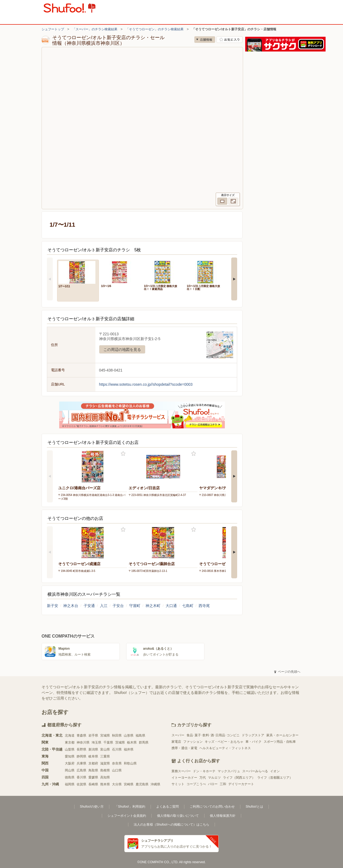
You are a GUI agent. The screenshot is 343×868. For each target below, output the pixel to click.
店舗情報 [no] (205, 40)
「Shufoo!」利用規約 (130, 807)
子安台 (118, 606)
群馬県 (144, 742)
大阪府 (70, 763)
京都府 (93, 763)
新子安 (53, 606)
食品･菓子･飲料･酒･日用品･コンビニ (213, 735)
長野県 (81, 749)
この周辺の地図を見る (122, 350)
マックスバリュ (229, 771)
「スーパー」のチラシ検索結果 (95, 29)
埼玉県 (96, 742)
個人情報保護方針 (223, 816)
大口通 (171, 606)
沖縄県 (155, 784)
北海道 (70, 735)
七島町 (188, 606)
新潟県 (93, 749)
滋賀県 (105, 763)
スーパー (178, 735)
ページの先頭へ (287, 672)
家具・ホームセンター (282, 735)
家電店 (176, 742)
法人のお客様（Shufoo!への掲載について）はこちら (171, 825)
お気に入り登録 (123, 454)
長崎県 (93, 784)
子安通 (89, 606)
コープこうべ (196, 784)
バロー (213, 784)
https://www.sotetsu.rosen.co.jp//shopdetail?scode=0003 (146, 384)
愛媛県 (93, 777)
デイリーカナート (241, 784)
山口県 (117, 770)
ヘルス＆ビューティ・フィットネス (225, 748)
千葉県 (108, 742)
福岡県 (70, 784)
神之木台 (71, 606)
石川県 (117, 749)
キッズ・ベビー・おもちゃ (224, 742)
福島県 (140, 735)
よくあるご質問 (167, 807)
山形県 (129, 735)
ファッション (193, 742)
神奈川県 (83, 742)
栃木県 (132, 742)
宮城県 (105, 735)
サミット (178, 784)
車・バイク (253, 742)
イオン (275, 771)
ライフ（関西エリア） (239, 778)
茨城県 (120, 742)
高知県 (105, 777)
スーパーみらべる (255, 771)
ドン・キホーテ (204, 771)
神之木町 (153, 606)
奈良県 (117, 763)
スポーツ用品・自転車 (280, 742)
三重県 (105, 756)
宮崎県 (129, 784)
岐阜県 (93, 756)
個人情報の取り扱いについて (178, 816)
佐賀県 (81, 784)
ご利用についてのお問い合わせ (212, 807)
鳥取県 (93, 770)
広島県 (81, 770)
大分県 (117, 784)
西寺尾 (204, 606)
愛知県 (70, 756)
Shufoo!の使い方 (92, 807)
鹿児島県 (142, 784)
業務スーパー (181, 771)
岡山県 (70, 770)
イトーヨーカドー (184, 778)
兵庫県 (81, 763)
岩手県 (93, 735)
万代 (203, 778)
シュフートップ (53, 29)
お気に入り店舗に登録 (230, 40)
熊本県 (105, 784)
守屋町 (135, 606)
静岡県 (81, 756)
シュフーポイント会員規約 (127, 816)
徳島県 (70, 777)
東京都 (70, 742)
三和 (223, 784)
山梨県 (70, 749)
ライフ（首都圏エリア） (275, 778)
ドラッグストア (253, 735)
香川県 (81, 777)
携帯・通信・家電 (184, 748)
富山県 (105, 749)
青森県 (81, 735)
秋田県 (117, 735)
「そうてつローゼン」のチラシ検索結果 (155, 29)
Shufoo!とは (254, 807)
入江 (104, 606)
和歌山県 (130, 763)
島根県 (105, 770)
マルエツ (214, 778)
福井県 (129, 749)
